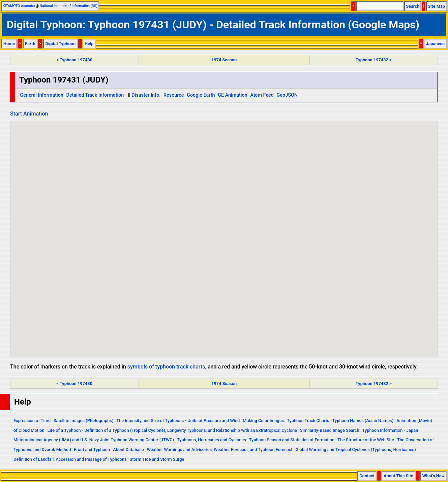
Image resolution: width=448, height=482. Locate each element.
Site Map (436, 6)
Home (9, 44)
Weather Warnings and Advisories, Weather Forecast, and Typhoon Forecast (220, 449)
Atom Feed (262, 95)
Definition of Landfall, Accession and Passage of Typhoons (70, 459)
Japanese (435, 44)
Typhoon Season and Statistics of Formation (292, 440)
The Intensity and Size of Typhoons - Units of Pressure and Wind (178, 421)
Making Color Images (263, 421)
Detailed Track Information (95, 95)
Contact (367, 476)
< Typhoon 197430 (74, 60)
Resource (174, 95)
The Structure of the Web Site (366, 440)
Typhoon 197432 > (374, 60)
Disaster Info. (146, 95)
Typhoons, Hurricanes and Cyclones (212, 440)
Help (89, 44)
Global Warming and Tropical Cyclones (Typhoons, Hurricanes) (356, 449)
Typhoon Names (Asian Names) (363, 421)
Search (413, 6)
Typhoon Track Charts (308, 421)
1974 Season (224, 60)
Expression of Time (32, 421)
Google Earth (201, 95)
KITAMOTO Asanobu (19, 6)
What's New (434, 476)
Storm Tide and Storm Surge (157, 459)
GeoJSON (287, 95)
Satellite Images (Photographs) (84, 421)
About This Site (398, 476)
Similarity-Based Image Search (330, 430)
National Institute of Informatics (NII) (69, 6)
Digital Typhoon (60, 44)
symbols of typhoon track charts (166, 367)
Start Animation (29, 114)
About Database (128, 449)
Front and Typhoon (92, 449)
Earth (30, 44)
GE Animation (233, 95)
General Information (41, 95)
